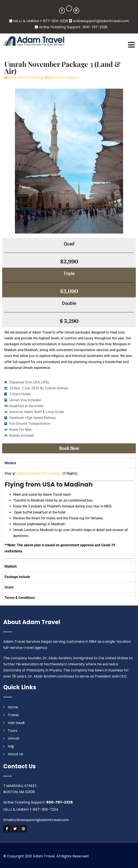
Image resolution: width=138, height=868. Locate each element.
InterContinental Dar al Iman (39, 473)
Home (13, 707)
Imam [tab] (9, 587)
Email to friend (62, 77)
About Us (15, 754)
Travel (13, 715)
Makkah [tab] (11, 566)
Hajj (11, 746)
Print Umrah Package (25, 77)
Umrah (14, 738)
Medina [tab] (10, 463)
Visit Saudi (16, 723)
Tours (13, 731)
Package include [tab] (17, 577)
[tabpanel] (69, 515)
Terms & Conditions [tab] (20, 598)
